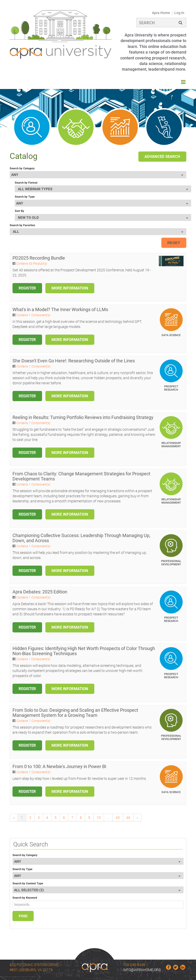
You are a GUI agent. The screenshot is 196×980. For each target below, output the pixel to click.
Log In (179, 13)
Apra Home (161, 13)
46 (128, 818)
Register (27, 288)
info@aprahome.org (142, 970)
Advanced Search (162, 157)
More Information (70, 288)
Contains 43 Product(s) (32, 264)
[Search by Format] (103, 189)
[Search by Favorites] (98, 232)
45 (118, 818)
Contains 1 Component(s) (33, 315)
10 (99, 818)
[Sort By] (103, 217)
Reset (174, 243)
